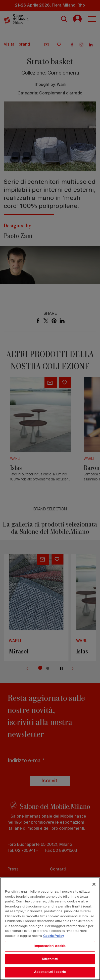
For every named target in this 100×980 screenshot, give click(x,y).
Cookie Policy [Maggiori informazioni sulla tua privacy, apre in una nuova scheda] (54, 936)
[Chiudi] (94, 884)
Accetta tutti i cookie (50, 972)
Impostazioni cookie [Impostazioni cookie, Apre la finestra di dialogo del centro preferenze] (50, 946)
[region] (50, 929)
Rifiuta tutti (50, 959)
